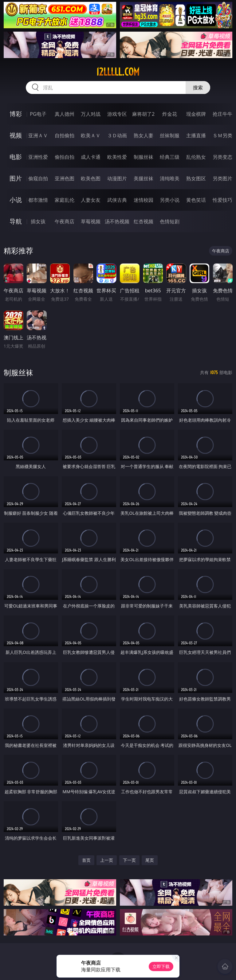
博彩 (16, 114)
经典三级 (170, 157)
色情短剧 (170, 221)
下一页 (129, 860)
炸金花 (170, 114)
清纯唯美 (170, 178)
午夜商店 (65, 221)
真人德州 (65, 114)
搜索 (198, 88)
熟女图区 (196, 178)
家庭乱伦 (65, 200)
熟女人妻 (144, 135)
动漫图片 (117, 178)
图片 (16, 178)
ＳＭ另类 (222, 135)
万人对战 (91, 114)
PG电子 (38, 114)
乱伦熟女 (196, 157)
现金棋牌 (196, 114)
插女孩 (38, 221)
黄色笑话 (196, 200)
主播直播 (196, 135)
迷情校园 (144, 200)
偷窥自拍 (38, 178)
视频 (16, 135)
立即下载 (161, 966)
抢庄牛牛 (222, 114)
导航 (16, 221)
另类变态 (222, 157)
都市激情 (38, 200)
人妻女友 (91, 200)
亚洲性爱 (38, 157)
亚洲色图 (65, 178)
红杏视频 (144, 221)
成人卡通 (91, 157)
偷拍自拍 (65, 157)
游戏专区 (117, 114)
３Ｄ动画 (117, 135)
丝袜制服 (170, 135)
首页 (86, 860)
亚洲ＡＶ (38, 135)
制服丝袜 (144, 157)
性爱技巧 (222, 200)
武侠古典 (117, 200)
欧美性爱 (117, 157)
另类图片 (222, 178)
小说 (16, 200)
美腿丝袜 (144, 178)
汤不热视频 (117, 221)
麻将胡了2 (143, 114)
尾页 (150, 860)
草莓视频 (91, 221)
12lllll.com (118, 72)
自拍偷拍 (65, 135)
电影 (16, 157)
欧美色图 (91, 178)
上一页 (107, 860)
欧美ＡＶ (91, 135)
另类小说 (170, 200)
